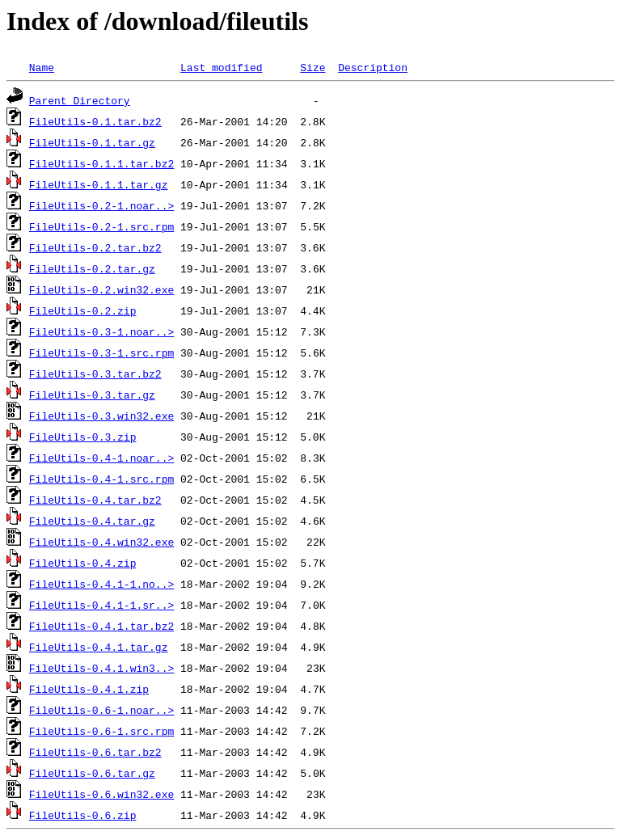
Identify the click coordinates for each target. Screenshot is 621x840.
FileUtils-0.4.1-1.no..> (101, 584)
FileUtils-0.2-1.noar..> (101, 205)
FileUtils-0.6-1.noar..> (101, 710)
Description (373, 67)
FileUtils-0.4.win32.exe (101, 542)
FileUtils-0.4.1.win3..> (101, 668)
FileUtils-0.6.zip (83, 815)
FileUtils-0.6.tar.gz (92, 773)
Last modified (221, 67)
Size (313, 67)
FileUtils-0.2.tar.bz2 (95, 247)
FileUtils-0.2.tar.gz (92, 268)
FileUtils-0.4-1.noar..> (101, 458)
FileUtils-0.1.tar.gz (92, 142)
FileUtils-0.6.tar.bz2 (95, 752)
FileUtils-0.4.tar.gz (92, 521)
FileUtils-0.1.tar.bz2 (95, 121)
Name (42, 67)
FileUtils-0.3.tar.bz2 (95, 374)
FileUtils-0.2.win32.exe (101, 289)
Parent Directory (80, 100)
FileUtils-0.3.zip (83, 437)
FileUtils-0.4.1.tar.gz (99, 647)
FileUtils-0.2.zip (83, 310)
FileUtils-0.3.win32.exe (101, 416)
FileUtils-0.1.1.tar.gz (99, 184)
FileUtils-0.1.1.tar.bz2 (101, 163)
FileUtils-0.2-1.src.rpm (101, 226)
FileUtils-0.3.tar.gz (92, 395)
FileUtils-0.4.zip (83, 563)
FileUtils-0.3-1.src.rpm (101, 352)
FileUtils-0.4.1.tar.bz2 (101, 626)
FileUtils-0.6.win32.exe (101, 794)
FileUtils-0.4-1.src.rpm (101, 479)
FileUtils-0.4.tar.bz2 (95, 500)
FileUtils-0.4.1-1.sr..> (101, 605)
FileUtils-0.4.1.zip (89, 689)
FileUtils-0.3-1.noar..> (101, 331)
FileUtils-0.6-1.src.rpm (101, 731)
